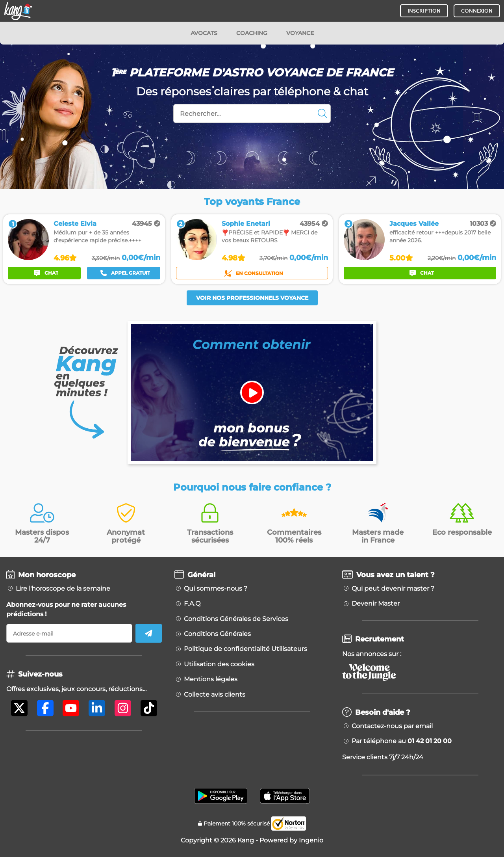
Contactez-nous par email (392, 726)
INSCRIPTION (424, 11)
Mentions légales (211, 679)
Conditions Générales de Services (236, 619)
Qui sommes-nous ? (216, 589)
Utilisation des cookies (219, 664)
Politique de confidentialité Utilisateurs (246, 649)
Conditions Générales (217, 634)
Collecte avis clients (215, 695)
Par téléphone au (402, 741)
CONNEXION (477, 11)
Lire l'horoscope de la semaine (63, 589)
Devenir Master (376, 604)
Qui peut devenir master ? (393, 589)
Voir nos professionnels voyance (252, 298)
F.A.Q (192, 604)
